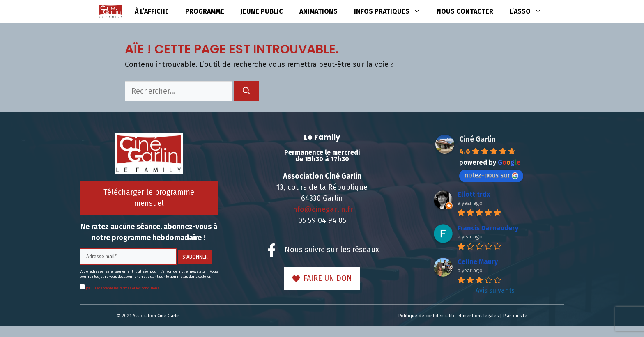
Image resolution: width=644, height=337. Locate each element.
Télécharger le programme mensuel (149, 198)
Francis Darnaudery (488, 228)
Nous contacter (465, 11)
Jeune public (262, 11)
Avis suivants (495, 290)
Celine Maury (478, 262)
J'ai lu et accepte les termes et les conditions (122, 288)
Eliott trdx (474, 194)
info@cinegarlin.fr (322, 209)
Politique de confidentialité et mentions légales (448, 316)
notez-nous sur (491, 175)
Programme (205, 11)
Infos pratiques (391, 11)
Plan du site (515, 316)
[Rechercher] (246, 91)
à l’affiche (152, 11)
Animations (319, 11)
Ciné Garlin (477, 139)
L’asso (530, 11)
